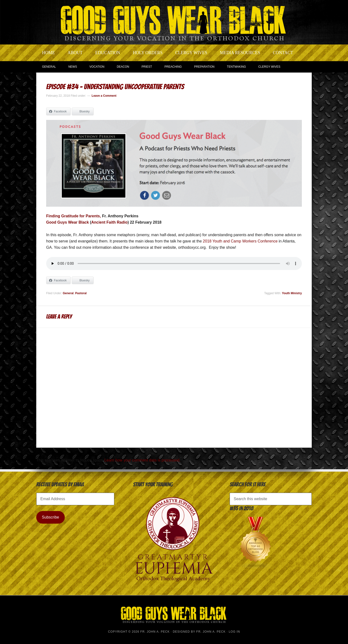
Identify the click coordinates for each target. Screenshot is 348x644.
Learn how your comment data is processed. (142, 460)
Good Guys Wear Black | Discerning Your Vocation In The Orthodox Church (174, 22)
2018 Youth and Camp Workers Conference (240, 241)
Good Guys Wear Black (68, 222)
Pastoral (81, 293)
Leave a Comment (104, 96)
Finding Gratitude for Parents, (74, 216)
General (68, 293)
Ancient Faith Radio (109, 222)
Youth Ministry (292, 293)
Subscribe (50, 517)
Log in (234, 632)
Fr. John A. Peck (211, 632)
